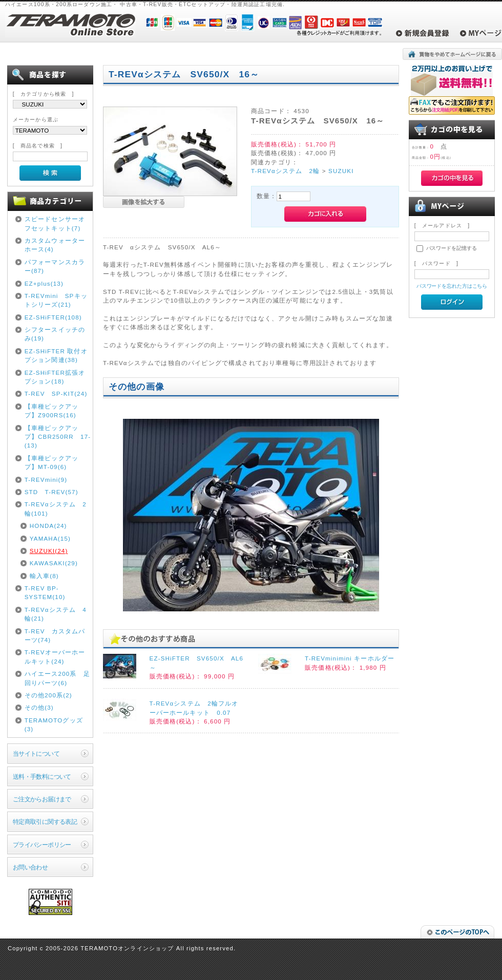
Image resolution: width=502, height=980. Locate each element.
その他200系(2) (48, 695)
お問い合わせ (30, 867)
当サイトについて (36, 753)
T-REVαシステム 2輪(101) (56, 508)
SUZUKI (341, 171)
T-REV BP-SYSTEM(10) (45, 592)
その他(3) (39, 707)
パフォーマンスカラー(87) (55, 266)
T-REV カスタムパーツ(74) (55, 635)
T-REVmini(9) (46, 480)
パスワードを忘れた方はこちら (452, 286)
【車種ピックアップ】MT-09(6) (51, 462)
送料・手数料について (42, 776)
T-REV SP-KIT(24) (56, 393)
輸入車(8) (44, 576)
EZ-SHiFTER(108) (53, 317)
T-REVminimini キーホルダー (350, 658)
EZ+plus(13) (44, 283)
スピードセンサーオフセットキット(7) (55, 223)
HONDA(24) (48, 526)
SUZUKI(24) (49, 551)
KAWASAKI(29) (54, 563)
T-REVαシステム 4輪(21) (56, 614)
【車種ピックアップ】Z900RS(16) (51, 411)
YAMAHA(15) (50, 538)
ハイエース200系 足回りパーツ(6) (57, 678)
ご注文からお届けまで (42, 799)
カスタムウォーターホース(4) (55, 245)
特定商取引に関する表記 (45, 822)
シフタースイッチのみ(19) (55, 334)
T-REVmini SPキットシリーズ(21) (56, 300)
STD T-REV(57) (51, 492)
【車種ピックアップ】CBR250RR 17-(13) (58, 437)
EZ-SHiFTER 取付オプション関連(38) (56, 355)
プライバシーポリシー (42, 845)
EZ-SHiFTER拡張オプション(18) (55, 377)
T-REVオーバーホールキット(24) (55, 656)
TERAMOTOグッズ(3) (54, 725)
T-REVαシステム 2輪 (285, 171)
